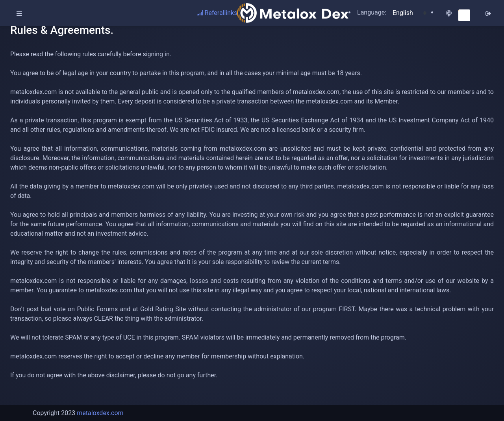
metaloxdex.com (100, 413)
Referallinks (217, 13)
